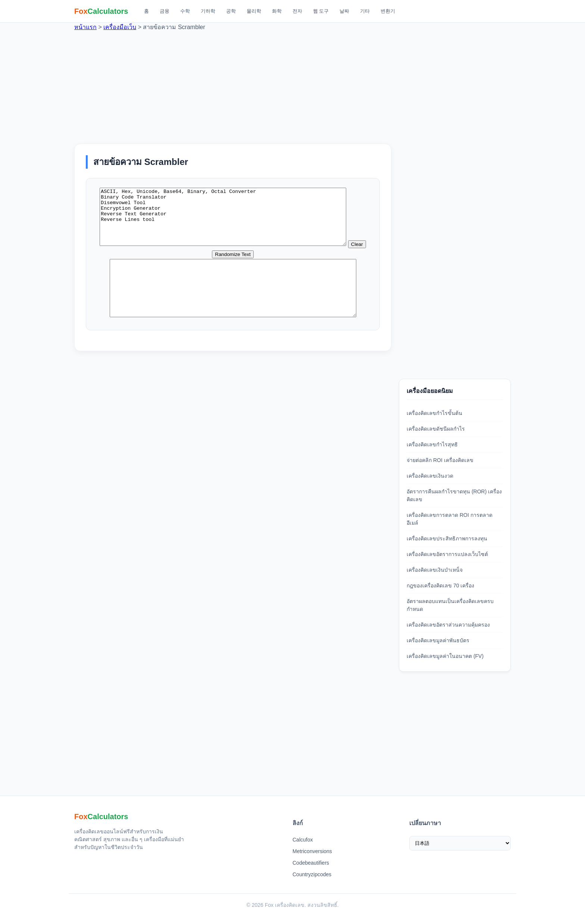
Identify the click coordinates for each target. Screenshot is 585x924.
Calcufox (303, 840)
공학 (231, 11)
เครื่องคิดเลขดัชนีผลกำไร (436, 429)
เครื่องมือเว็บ (120, 27)
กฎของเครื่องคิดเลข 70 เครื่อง (440, 586)
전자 (297, 11)
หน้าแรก (85, 27)
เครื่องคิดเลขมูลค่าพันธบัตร (438, 640)
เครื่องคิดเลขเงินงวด (430, 476)
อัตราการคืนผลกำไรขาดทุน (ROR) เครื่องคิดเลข (454, 495)
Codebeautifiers (311, 863)
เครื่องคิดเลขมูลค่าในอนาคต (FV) (445, 656)
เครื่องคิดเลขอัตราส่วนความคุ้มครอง (448, 625)
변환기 (388, 11)
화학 (277, 11)
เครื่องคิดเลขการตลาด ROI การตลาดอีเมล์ (450, 519)
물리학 (254, 11)
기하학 (208, 11)
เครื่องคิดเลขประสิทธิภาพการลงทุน (447, 539)
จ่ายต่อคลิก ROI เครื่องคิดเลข (440, 460)
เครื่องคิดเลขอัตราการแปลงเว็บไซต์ (447, 554)
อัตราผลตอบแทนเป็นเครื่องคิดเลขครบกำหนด (450, 605)
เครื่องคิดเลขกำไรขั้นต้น (434, 413)
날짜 (344, 11)
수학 (185, 11)
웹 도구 (321, 11)
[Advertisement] (292, 84)
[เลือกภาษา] (460, 843)
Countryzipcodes (312, 874)
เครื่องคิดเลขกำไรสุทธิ (432, 444)
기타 (365, 11)
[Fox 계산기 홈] (101, 11)
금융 (165, 11)
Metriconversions (312, 851)
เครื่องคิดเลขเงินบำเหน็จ (435, 570)
